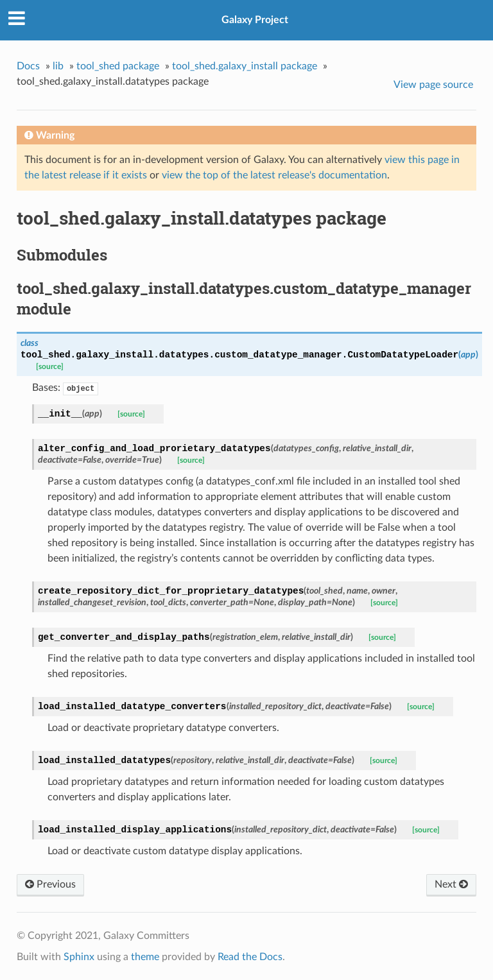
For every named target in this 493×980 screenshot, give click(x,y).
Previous (50, 884)
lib (58, 66)
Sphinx (79, 957)
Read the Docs (250, 957)
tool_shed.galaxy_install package (245, 66)
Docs (28, 66)
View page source (433, 85)
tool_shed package (118, 66)
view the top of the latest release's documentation (274, 175)
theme (145, 957)
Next (451, 884)
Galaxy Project (255, 20)
